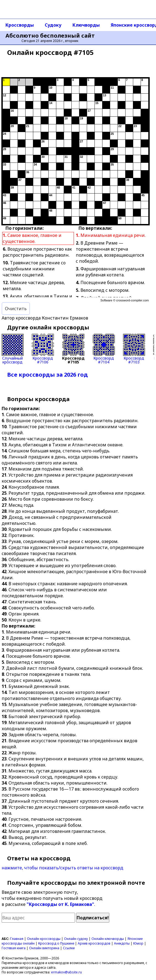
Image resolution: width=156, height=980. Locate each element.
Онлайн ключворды (108, 939)
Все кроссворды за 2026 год (48, 375)
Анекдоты (122, 943)
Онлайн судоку (76, 939)
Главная (17, 939)
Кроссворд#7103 (134, 349)
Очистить (16, 309)
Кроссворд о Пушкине (56, 943)
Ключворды (86, 25)
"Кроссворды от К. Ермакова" (60, 904)
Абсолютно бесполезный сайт (50, 36)
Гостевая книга (14, 948)
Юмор (138, 943)
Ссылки (69, 948)
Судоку (53, 25)
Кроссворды (20, 25)
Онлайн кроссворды (44, 939)
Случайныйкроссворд (13, 349)
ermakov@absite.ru (66, 972)
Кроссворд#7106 (43, 349)
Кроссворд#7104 (104, 349)
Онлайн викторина (44, 948)
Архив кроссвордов (94, 943)
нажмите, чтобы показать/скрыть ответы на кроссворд (62, 868)
